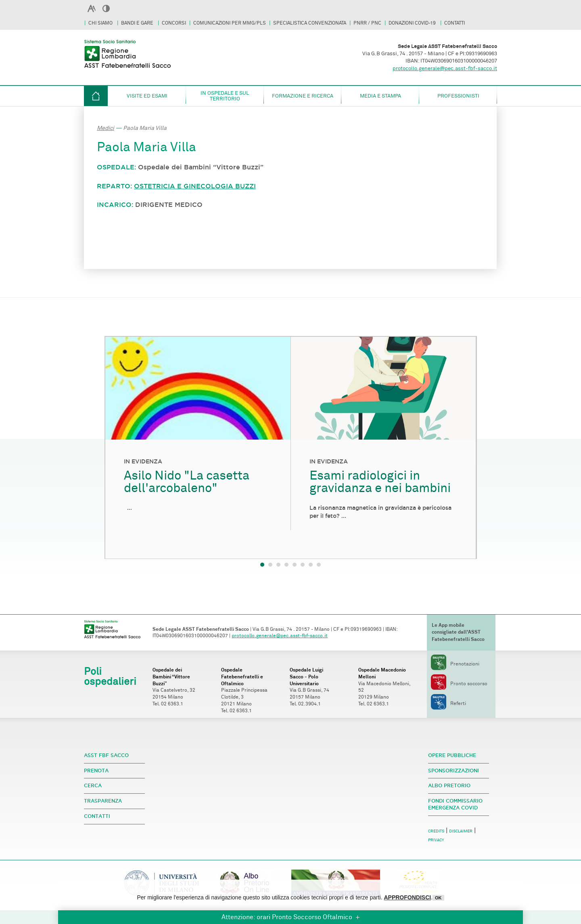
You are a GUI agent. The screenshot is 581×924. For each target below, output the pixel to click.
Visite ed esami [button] (147, 96)
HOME (96, 96)
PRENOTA (96, 771)
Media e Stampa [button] (380, 96)
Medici (106, 128)
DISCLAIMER (461, 831)
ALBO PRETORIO (449, 785)
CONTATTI (455, 23)
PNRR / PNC (367, 23)
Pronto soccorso (459, 684)
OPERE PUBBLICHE (452, 755)
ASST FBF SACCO (106, 755)
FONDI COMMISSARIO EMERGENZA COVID (455, 804)
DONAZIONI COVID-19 (413, 23)
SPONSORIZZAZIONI (454, 771)
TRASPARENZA (103, 801)
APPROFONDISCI (407, 897)
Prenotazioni (455, 664)
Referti (448, 704)
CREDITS (436, 831)
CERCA (93, 785)
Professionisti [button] (458, 96)
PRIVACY (436, 840)
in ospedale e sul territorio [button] (225, 96)
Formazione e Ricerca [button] (303, 96)
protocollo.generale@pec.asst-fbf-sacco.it (445, 69)
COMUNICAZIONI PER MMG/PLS (230, 23)
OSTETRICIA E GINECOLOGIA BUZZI (195, 186)
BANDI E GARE (138, 23)
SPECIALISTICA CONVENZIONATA (310, 23)
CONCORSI (174, 23)
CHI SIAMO (101, 23)
